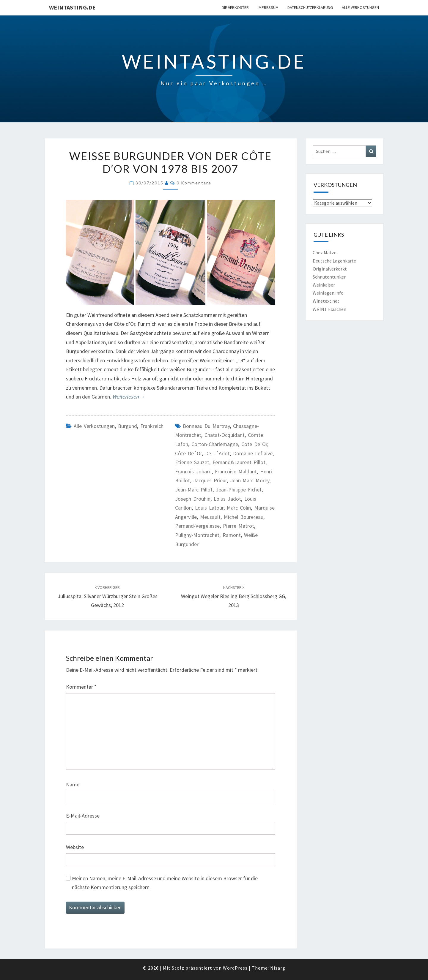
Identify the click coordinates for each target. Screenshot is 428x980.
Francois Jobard (193, 471)
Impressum (268, 7)
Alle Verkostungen (360, 7)
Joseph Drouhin (193, 499)
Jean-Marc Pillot (194, 490)
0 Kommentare (194, 183)
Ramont (232, 535)
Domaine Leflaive (253, 453)
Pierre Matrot (239, 526)
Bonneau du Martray (206, 426)
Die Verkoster (235, 7)
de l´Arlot (217, 453)
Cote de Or (254, 444)
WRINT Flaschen (329, 309)
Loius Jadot (227, 499)
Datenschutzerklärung (310, 7)
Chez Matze (325, 252)
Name (73, 784)
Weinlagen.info (328, 293)
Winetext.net (326, 301)
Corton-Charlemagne (215, 444)
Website (75, 847)
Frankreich (152, 426)
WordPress (235, 968)
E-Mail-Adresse (83, 816)
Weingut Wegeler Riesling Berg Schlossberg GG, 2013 (234, 597)
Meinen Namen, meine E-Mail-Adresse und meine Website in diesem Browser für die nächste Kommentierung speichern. (165, 883)
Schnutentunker (329, 277)
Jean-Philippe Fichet (239, 490)
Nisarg (278, 968)
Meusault (210, 517)
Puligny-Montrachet (197, 535)
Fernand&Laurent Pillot (239, 462)
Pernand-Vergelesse (197, 526)
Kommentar (81, 687)
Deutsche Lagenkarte (334, 261)
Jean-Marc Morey (250, 480)
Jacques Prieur (210, 480)
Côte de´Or (188, 453)
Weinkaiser (324, 285)
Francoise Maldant (236, 471)
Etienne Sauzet (192, 462)
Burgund (128, 426)
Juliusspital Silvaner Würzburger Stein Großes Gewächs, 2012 (108, 597)
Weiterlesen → (129, 397)
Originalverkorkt (330, 269)
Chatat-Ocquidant (225, 435)
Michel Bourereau (244, 517)
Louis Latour (209, 508)
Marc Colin (239, 508)
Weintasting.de (72, 7)
